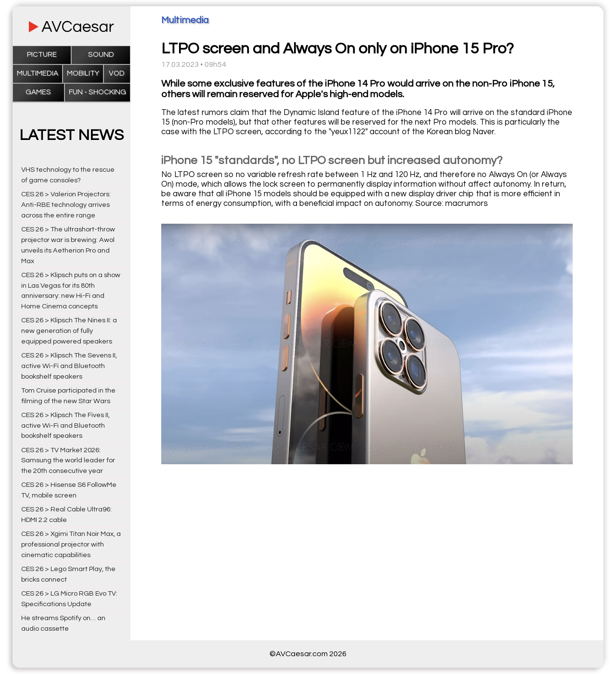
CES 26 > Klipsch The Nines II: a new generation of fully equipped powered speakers (69, 331)
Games (38, 92)
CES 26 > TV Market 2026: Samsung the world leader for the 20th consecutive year (68, 461)
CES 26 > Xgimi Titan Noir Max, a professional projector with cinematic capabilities (71, 544)
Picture (42, 55)
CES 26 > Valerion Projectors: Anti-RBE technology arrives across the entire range (66, 205)
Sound (101, 55)
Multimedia (38, 73)
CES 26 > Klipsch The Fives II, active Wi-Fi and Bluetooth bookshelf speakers (65, 426)
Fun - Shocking (97, 92)
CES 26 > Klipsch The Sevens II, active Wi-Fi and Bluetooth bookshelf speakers (69, 366)
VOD (117, 73)
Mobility (83, 73)
